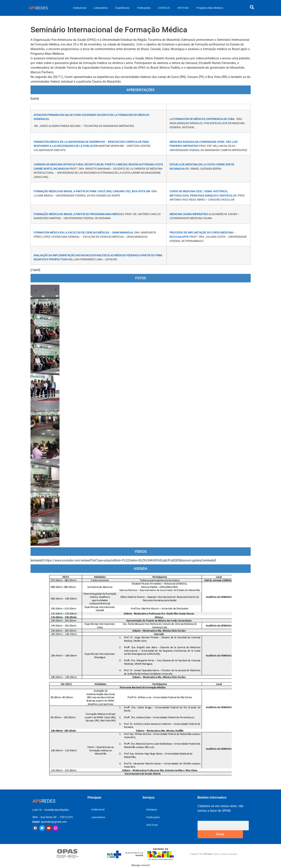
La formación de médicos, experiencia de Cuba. (203, 119)
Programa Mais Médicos (210, 8)
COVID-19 (164, 8)
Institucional (80, 8)
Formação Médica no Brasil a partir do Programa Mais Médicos (79, 214)
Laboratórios (101, 8)
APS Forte (183, 8)
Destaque (152, 809)
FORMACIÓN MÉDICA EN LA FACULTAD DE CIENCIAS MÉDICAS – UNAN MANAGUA (84, 233)
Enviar (220, 834)
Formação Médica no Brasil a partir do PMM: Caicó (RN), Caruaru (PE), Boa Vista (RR (92, 191)
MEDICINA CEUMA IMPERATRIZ (189, 214)
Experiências (122, 8)
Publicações (144, 8)
